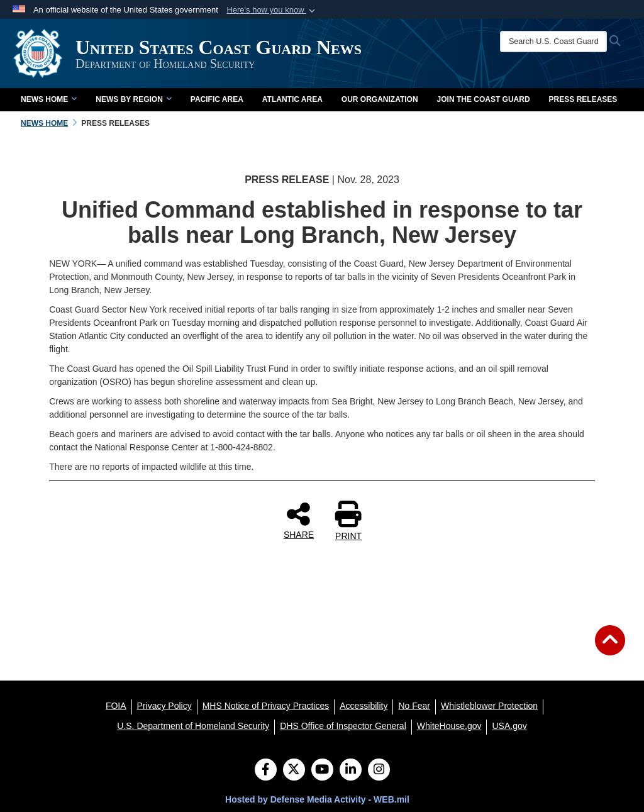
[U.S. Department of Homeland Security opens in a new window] (193, 726)
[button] (272, 10)
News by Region (133, 99)
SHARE (299, 520)
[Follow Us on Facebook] (266, 770)
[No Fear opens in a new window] (414, 706)
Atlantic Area (292, 99)
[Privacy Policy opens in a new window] (164, 706)
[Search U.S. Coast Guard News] (553, 42)
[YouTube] (322, 770)
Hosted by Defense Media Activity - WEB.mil (317, 799)
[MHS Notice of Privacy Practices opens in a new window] (266, 706)
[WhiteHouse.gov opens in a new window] (449, 726)
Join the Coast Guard (484, 99)
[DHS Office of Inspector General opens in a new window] (343, 726)
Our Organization (380, 99)
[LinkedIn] (351, 770)
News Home (49, 99)
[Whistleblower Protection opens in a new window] (489, 706)
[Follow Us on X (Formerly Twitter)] (294, 770)
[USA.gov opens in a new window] (509, 726)
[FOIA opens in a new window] (116, 706)
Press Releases (583, 99)
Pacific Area (217, 99)
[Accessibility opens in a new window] (364, 706)
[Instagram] (379, 770)
